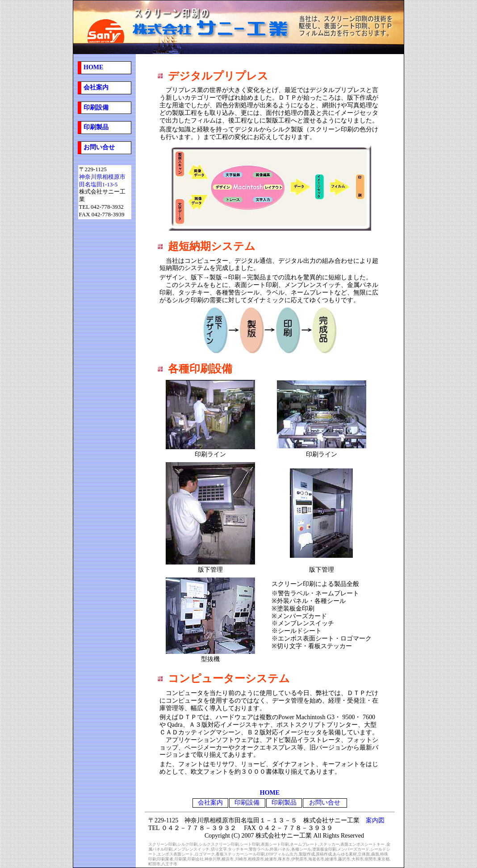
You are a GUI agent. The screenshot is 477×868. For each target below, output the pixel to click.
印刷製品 (96, 127)
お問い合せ (99, 147)
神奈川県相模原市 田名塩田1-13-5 (102, 181)
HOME (93, 67)
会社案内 (96, 87)
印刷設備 (247, 803)
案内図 (375, 820)
